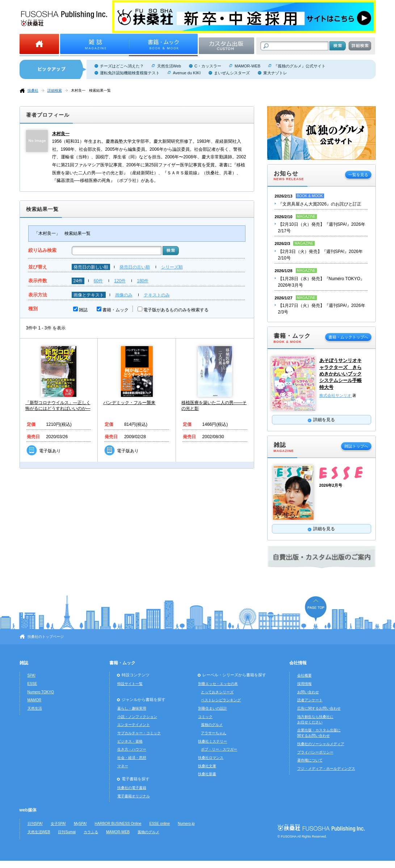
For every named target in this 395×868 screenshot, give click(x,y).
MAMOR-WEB (247, 66)
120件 (120, 281)
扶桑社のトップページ (46, 637)
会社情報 (298, 663)
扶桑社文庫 (207, 766)
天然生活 (35, 708)
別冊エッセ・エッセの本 (218, 684)
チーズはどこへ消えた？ (122, 66)
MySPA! (80, 824)
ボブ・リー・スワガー (219, 749)
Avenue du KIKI (187, 73)
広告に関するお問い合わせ (319, 708)
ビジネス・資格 (130, 741)
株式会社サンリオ (336, 395)
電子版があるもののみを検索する (176, 310)
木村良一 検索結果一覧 (91, 90)
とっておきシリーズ (217, 692)
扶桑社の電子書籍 (132, 788)
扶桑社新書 (207, 774)
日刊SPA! (35, 824)
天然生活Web (169, 66)
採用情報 (304, 684)
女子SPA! (58, 824)
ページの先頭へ (316, 609)
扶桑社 (33, 90)
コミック (205, 717)
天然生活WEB (39, 832)
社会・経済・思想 (132, 758)
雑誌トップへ (356, 446)
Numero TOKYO (41, 692)
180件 (143, 281)
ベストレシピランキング (221, 700)
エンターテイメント (134, 725)
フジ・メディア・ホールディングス (326, 769)
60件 (98, 281)
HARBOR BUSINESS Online (118, 824)
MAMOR (35, 700)
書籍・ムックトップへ (348, 337)
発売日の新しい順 (91, 267)
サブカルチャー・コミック (139, 733)
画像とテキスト (89, 295)
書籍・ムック (115, 310)
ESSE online (159, 824)
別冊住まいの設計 (213, 708)
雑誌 (83, 310)
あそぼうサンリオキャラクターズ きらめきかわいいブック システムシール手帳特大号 (341, 374)
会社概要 (304, 675)
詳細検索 (55, 90)
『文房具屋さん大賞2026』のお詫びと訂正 (320, 204)
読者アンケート (310, 700)
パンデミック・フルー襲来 (129, 403)
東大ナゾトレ (275, 73)
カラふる (91, 832)
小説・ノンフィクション (137, 717)
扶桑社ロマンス (211, 758)
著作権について (310, 760)
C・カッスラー (208, 66)
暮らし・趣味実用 (132, 708)
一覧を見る (358, 175)
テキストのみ (157, 295)
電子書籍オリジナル (134, 796)
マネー (123, 766)
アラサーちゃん (214, 733)
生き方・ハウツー (132, 749)
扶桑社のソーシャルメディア (321, 744)
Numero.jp (186, 824)
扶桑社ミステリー (213, 741)
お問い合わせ (308, 692)
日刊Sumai (67, 832)
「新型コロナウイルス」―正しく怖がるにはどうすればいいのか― (58, 406)
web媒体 (28, 810)
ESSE (32, 684)
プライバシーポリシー (315, 752)
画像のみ (124, 295)
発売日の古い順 (135, 267)
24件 (78, 281)
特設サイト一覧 (130, 684)
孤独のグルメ (212, 725)
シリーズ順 (172, 267)
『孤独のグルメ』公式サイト (300, 66)
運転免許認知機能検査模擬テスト (130, 73)
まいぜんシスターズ (232, 73)
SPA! (31, 675)
